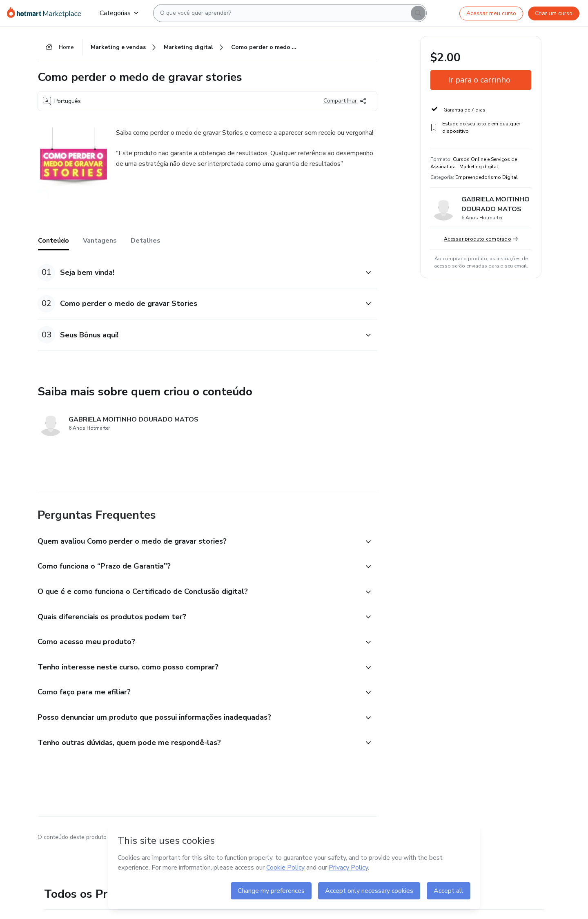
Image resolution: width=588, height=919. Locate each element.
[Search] (418, 13)
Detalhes (146, 241)
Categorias (119, 13)
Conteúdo (53, 241)
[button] (198, 273)
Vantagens (100, 241)
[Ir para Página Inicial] (47, 13)
